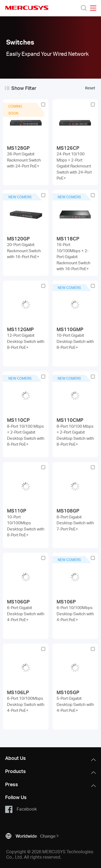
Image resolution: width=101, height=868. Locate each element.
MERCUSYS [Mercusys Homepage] (27, 8)
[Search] (84, 8)
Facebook (21, 809)
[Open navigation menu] (93, 8)
